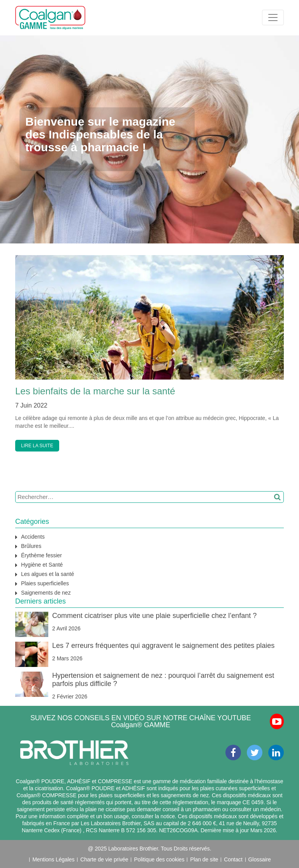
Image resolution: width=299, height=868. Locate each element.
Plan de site (204, 860)
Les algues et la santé (47, 574)
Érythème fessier (41, 555)
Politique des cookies (159, 860)
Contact (233, 860)
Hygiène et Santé (42, 565)
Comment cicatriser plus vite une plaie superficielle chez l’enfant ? (154, 616)
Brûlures (31, 546)
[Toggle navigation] (273, 17)
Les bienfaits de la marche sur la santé (95, 391)
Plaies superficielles (45, 583)
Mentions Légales (53, 860)
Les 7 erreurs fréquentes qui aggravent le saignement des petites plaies (163, 646)
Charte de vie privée (104, 860)
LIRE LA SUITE (37, 446)
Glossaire (260, 860)
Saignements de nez (46, 593)
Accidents (33, 537)
